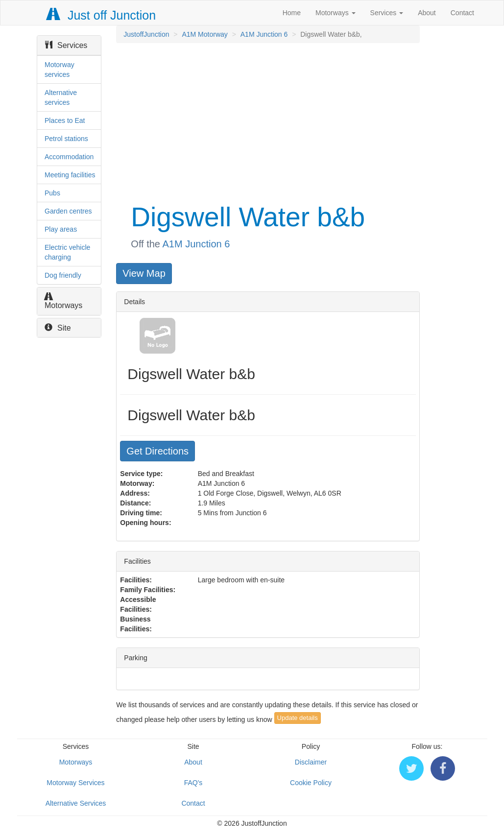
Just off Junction (101, 15)
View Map (144, 273)
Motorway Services (75, 783)
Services (387, 13)
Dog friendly (63, 275)
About (427, 13)
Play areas (61, 229)
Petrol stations (66, 139)
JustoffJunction (146, 34)
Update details (298, 718)
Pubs (52, 193)
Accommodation (69, 157)
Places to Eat (65, 120)
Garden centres (68, 211)
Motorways (336, 13)
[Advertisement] (267, 121)
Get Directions (157, 451)
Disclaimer (311, 762)
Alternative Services (76, 803)
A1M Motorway (204, 34)
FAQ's (193, 783)
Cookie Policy (311, 783)
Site (58, 328)
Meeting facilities (70, 175)
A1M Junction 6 (264, 34)
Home (292, 13)
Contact (462, 13)
